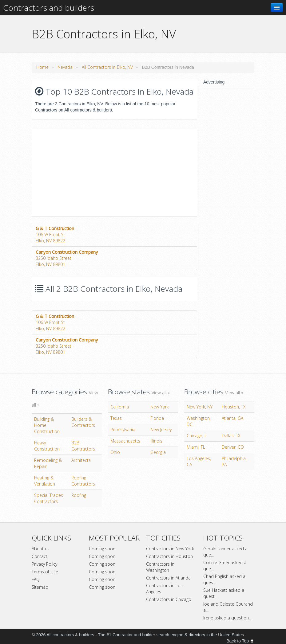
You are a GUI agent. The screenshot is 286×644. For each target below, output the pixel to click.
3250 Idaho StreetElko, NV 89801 (67, 258)
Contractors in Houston (169, 556)
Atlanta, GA (232, 418)
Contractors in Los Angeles (164, 589)
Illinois (156, 441)
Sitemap (40, 587)
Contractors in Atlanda (168, 578)
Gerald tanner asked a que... (225, 552)
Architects (81, 460)
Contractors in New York (170, 549)
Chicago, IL (197, 436)
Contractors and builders (49, 8)
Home (42, 67)
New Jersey (161, 429)
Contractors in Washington (160, 567)
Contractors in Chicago (169, 599)
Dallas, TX (231, 436)
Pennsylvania (123, 429)
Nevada (65, 67)
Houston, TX (234, 407)
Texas (116, 418)
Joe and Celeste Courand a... (228, 607)
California (120, 407)
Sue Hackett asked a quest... (224, 593)
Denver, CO (233, 447)
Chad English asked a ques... (224, 579)
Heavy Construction (47, 446)
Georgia (158, 452)
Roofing (79, 495)
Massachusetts (125, 441)
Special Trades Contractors (49, 498)
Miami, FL (196, 447)
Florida (157, 418)
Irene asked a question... (227, 618)
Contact (40, 556)
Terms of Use (45, 572)
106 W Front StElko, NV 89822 (55, 234)
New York (160, 407)
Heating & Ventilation (45, 481)
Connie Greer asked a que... (225, 566)
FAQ (36, 579)
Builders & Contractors (83, 422)
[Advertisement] (84, 172)
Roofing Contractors (83, 481)
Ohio (115, 452)
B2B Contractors (83, 446)
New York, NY (200, 407)
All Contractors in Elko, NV (107, 67)
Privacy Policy (44, 564)
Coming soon (102, 549)
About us (41, 549)
